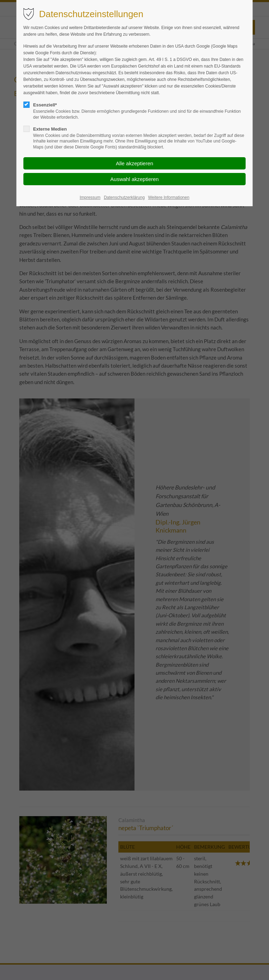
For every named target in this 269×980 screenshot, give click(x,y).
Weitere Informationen (169, 197)
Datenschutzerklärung (124, 197)
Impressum (90, 197)
